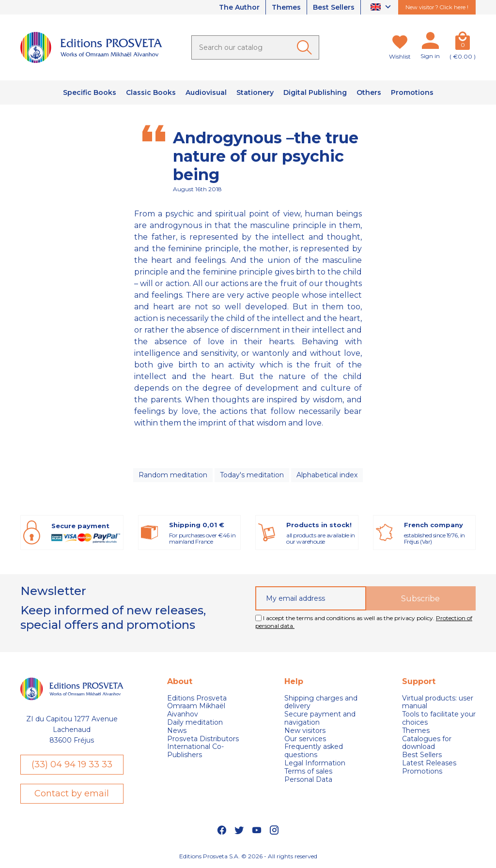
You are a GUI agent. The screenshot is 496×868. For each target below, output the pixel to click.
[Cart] (463, 43)
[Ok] (306, 47)
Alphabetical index (327, 475)
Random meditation (173, 475)
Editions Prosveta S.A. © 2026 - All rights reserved (248, 856)
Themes (286, 7)
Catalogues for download (427, 743)
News (177, 731)
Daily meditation (195, 723)
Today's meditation (252, 475)
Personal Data (308, 780)
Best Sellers (334, 7)
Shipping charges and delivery (321, 702)
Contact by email (72, 793)
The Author (239, 7)
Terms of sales (308, 771)
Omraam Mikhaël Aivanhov (196, 710)
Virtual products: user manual (438, 702)
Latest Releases (429, 763)
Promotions (422, 771)
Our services (305, 739)
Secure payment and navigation (320, 718)
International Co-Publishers (195, 751)
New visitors (305, 731)
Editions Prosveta (197, 698)
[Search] (255, 47)
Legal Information (315, 763)
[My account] (430, 43)
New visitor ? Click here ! (437, 7)
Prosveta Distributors (203, 739)
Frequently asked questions (314, 751)
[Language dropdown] (382, 8)
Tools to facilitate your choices (439, 718)
